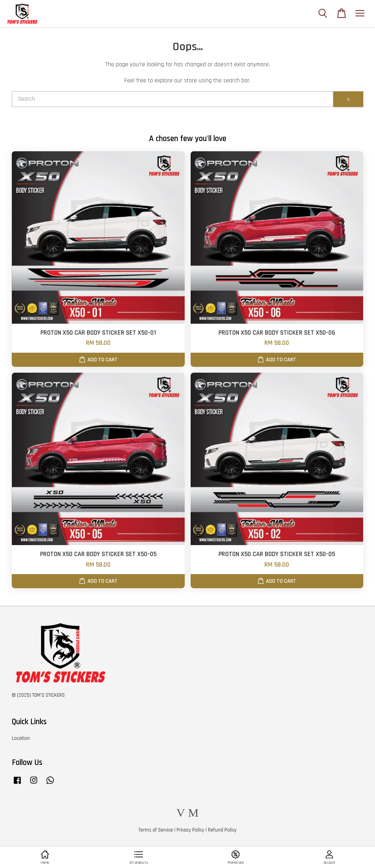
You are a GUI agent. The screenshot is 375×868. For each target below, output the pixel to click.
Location (21, 738)
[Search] (173, 99)
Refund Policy (222, 830)
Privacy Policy (190, 830)
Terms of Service (156, 830)
